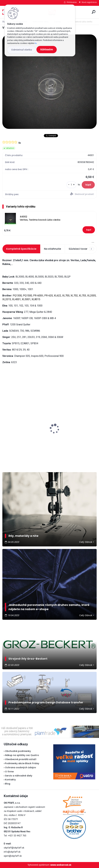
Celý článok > (87, 542)
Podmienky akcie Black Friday (21, 763)
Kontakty (10, 780)
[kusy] (71, 185)
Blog (8, 784)
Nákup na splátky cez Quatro (22, 755)
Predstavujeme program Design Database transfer (46, 702)
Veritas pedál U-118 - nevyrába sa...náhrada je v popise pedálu (72, 424)
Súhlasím (47, 49)
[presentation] (5, 423)
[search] (94, 12)
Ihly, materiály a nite (23, 536)
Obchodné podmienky (18, 751)
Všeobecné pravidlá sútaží (21, 759)
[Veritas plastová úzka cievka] (49, 82)
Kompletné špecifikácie (21, 249)
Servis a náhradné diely (19, 776)
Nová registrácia (89, 2)
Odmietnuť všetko (22, 50)
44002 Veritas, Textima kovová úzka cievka (40, 218)
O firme (9, 772)
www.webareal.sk (61, 865)
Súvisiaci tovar (81, 249)
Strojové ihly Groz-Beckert (28, 659)
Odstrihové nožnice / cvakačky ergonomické (23, 430)
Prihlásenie (72, 2)
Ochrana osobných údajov (21, 767)
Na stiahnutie (52, 249)
